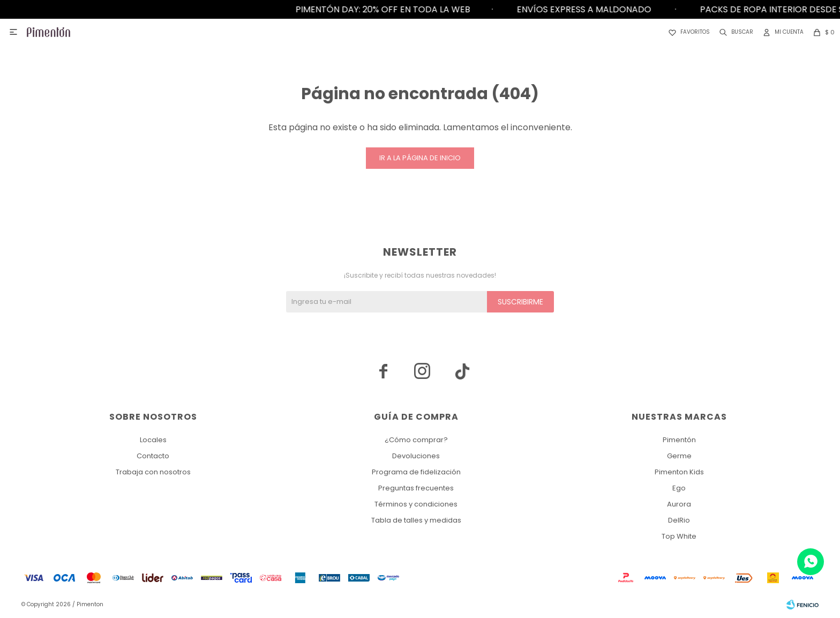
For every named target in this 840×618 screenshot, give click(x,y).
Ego (679, 488)
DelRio (679, 520)
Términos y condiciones (416, 504)
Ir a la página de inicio (420, 158)
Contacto (153, 456)
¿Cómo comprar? (416, 440)
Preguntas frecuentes (416, 488)
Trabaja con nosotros (153, 472)
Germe (679, 456)
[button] (734, 32)
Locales (153, 440)
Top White (679, 536)
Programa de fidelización (416, 472)
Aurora (679, 504)
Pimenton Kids (679, 472)
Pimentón (679, 440)
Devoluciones (416, 456)
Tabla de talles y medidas (416, 520)
